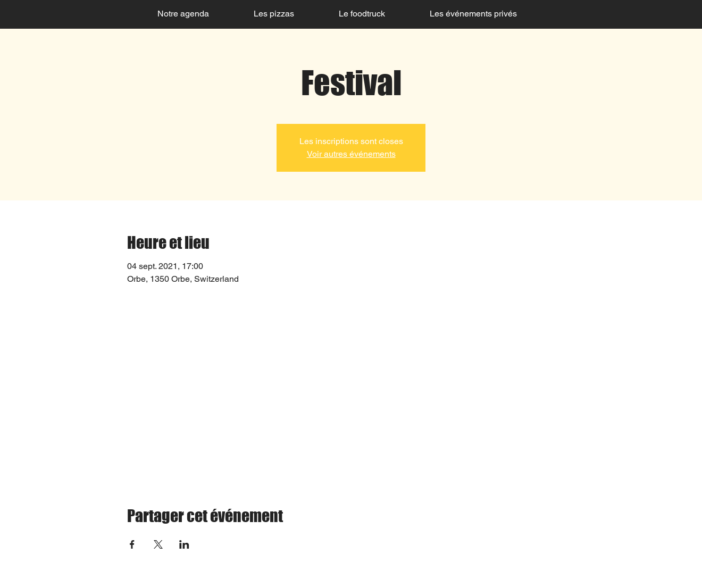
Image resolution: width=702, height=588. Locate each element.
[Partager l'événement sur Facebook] (132, 544)
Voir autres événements (351, 154)
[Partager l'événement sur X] (158, 544)
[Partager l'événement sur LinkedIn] (184, 544)
